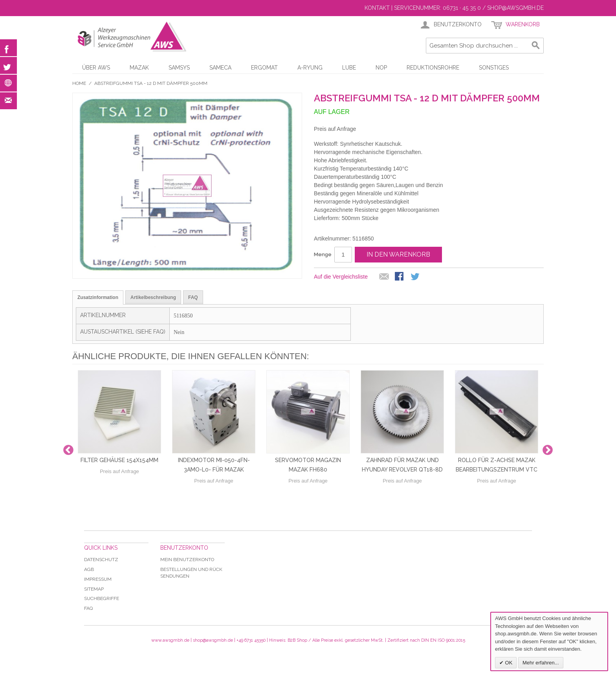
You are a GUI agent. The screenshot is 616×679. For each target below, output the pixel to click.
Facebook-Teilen (400, 277)
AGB (89, 569)
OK (508, 663)
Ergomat (264, 68)
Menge (323, 254)
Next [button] (548, 450)
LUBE (349, 68)
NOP (381, 68)
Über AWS (96, 68)
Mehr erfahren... (541, 663)
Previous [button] (68, 450)
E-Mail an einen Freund (384, 277)
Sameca (220, 68)
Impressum (98, 579)
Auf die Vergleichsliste (341, 277)
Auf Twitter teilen (416, 277)
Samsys (179, 68)
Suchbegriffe (102, 598)
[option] (119, 450)
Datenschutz (101, 560)
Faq (88, 608)
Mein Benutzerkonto (187, 560)
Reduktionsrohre (433, 68)
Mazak (139, 68)
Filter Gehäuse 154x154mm (119, 460)
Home (79, 83)
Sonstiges (494, 68)
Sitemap (94, 589)
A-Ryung (310, 68)
